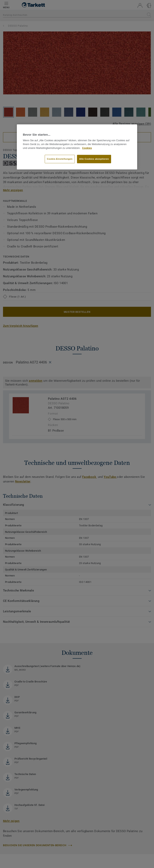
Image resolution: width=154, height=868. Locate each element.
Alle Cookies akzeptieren (94, 159)
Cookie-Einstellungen (60, 159)
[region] (77, 147)
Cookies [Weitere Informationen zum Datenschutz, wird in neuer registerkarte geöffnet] (87, 148)
